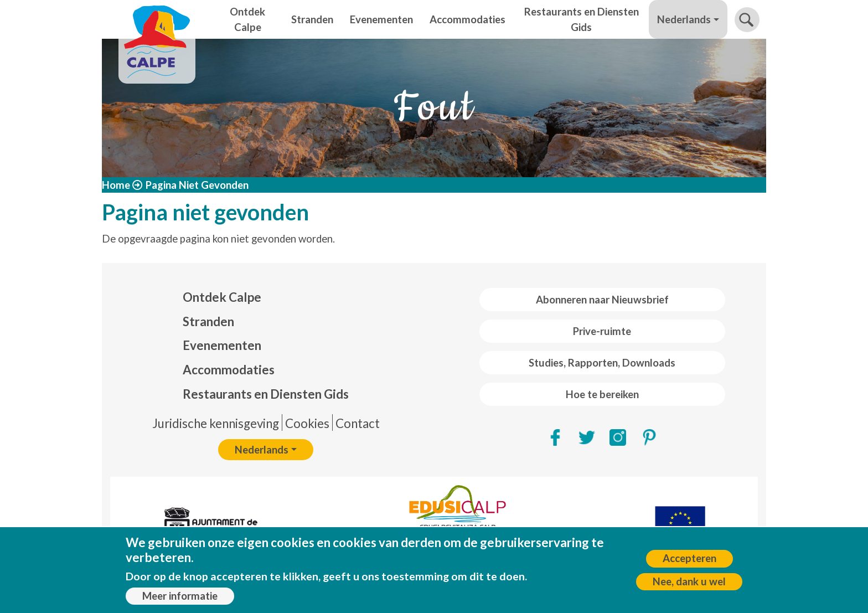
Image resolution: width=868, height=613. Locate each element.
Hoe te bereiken (602, 394)
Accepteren (689, 558)
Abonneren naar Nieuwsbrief (602, 300)
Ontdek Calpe (247, 19)
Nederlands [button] (684, 19)
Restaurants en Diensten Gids (582, 19)
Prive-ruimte (602, 331)
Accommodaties (467, 19)
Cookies (307, 423)
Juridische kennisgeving (216, 423)
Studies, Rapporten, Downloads (602, 363)
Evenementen (381, 19)
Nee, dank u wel (689, 581)
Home (116, 185)
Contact (358, 423)
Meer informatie (180, 596)
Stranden (312, 19)
